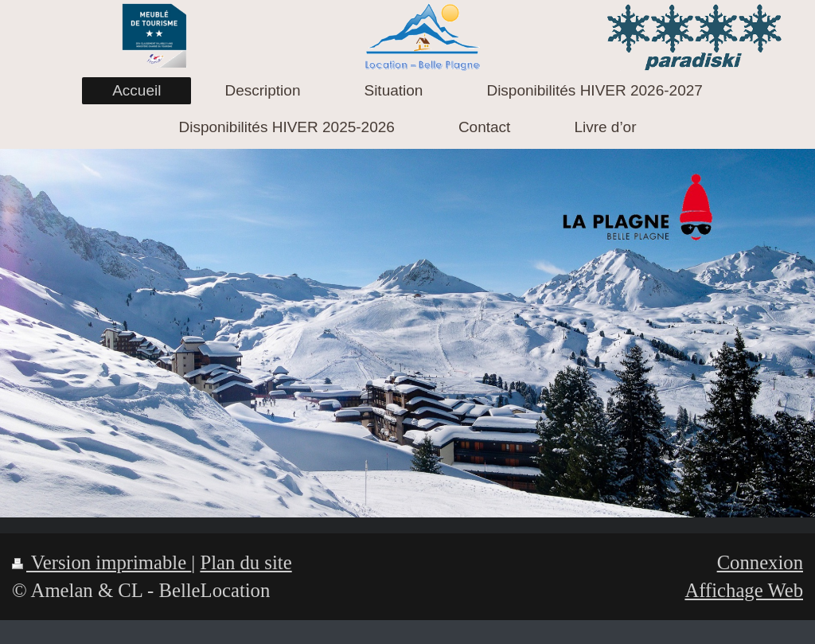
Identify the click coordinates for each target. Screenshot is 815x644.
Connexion (760, 562)
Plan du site (246, 562)
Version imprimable (101, 562)
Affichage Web (744, 590)
